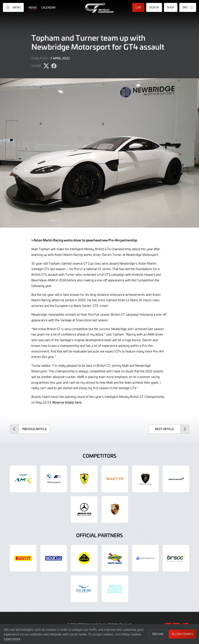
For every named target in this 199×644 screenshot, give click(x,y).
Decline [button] (158, 634)
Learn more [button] (12, 639)
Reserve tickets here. (67, 402)
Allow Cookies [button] (182, 634)
